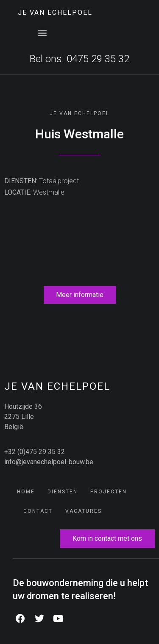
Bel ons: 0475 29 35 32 (79, 59)
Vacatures (84, 511)
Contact (38, 511)
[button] (43, 33)
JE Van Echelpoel (55, 12)
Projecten (109, 492)
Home (26, 492)
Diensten (63, 492)
